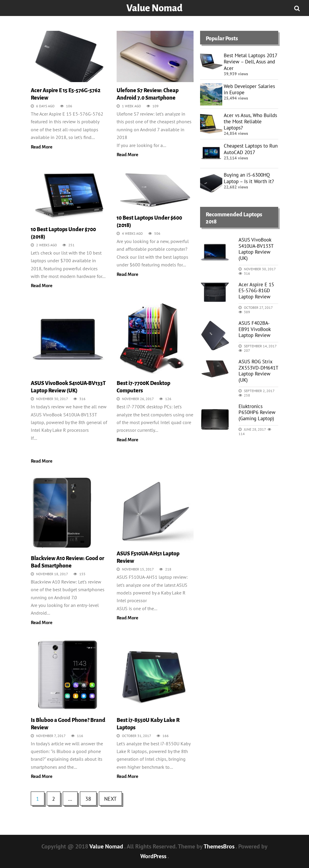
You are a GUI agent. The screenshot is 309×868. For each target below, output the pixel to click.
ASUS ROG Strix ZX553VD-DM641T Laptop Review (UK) (258, 371)
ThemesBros (220, 846)
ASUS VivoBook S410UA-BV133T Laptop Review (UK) (256, 249)
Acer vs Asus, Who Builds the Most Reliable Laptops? (250, 122)
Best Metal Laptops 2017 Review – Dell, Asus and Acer (250, 62)
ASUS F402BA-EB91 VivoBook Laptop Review (255, 329)
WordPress (154, 856)
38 (88, 799)
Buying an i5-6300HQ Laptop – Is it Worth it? (249, 178)
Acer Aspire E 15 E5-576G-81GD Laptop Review (256, 291)
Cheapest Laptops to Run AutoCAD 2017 (251, 149)
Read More (42, 147)
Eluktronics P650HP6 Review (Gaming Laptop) (257, 412)
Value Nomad (154, 8)
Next (110, 799)
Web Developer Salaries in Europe (249, 89)
